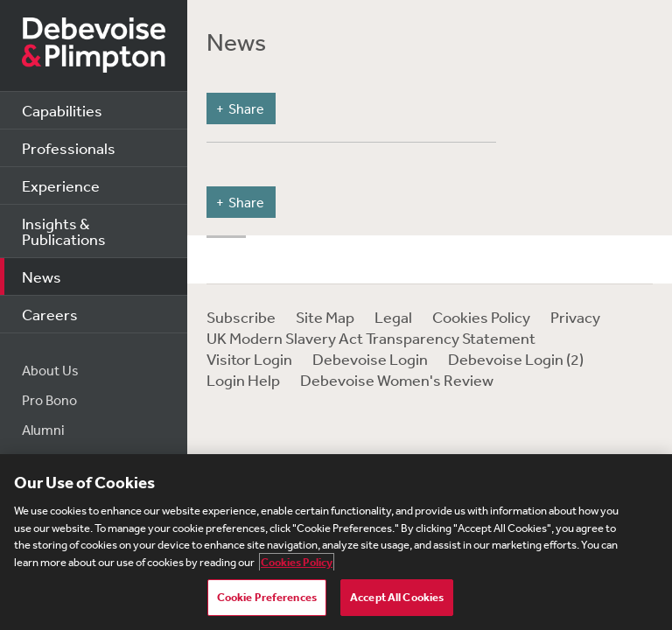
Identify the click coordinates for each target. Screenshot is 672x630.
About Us (50, 370)
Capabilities (62, 110)
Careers (50, 314)
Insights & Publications (64, 231)
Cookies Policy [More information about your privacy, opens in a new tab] (297, 562)
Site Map (325, 317)
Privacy (575, 317)
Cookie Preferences (267, 597)
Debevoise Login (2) (516, 359)
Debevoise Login (370, 359)
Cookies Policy (481, 317)
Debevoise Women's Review (397, 380)
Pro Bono (49, 400)
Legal (393, 317)
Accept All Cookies (397, 597)
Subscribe (241, 317)
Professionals (69, 148)
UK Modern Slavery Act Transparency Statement (371, 338)
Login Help (243, 380)
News (42, 276)
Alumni (43, 430)
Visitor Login (249, 359)
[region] (336, 542)
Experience (61, 185)
